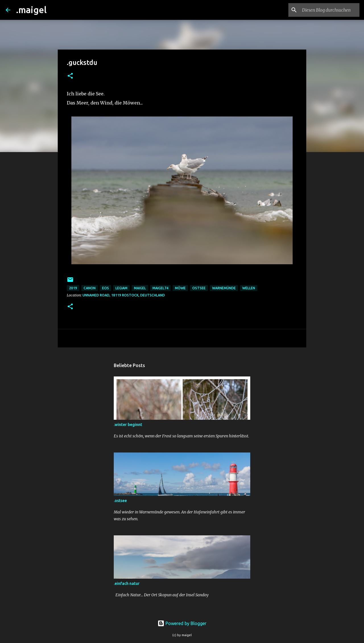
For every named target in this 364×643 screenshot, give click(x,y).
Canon (90, 288)
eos (106, 288)
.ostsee (120, 501)
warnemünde (224, 288)
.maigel (31, 10)
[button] (70, 76)
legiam (121, 288)
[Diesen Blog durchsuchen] (330, 10)
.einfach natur (127, 583)
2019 (73, 288)
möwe (180, 288)
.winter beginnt (128, 425)
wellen (249, 288)
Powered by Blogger (182, 623)
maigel (140, 288)
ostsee (199, 288)
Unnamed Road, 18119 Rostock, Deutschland (124, 295)
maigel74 (160, 288)
